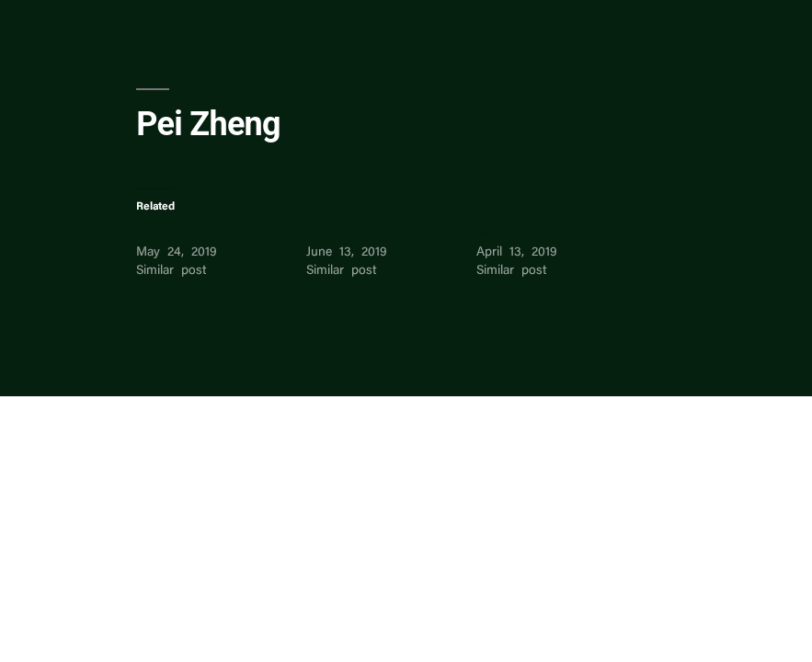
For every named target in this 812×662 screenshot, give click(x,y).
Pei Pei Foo (342, 234)
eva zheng (507, 234)
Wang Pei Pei (177, 234)
